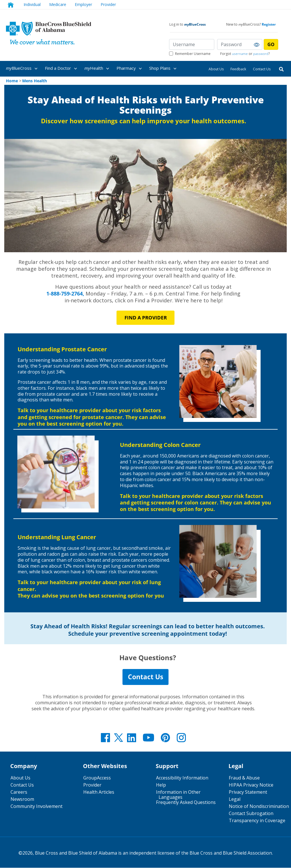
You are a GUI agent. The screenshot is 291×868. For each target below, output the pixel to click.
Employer (83, 4)
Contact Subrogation (251, 814)
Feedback (238, 69)
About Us (216, 69)
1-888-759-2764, (65, 294)
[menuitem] (25, 68)
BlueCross (23, 69)
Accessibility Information (182, 778)
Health (98, 69)
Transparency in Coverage (257, 821)
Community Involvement (37, 807)
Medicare (58, 4)
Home (12, 81)
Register (269, 24)
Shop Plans (164, 69)
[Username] (192, 44)
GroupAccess (97, 778)
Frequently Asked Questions (186, 803)
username (240, 54)
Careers (19, 792)
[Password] (240, 44)
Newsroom (22, 799)
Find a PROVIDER (146, 318)
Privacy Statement (248, 792)
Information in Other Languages (178, 795)
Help (161, 785)
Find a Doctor (62, 69)
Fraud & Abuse (244, 778)
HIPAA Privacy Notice (251, 785)
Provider (108, 4)
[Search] (281, 69)
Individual (32, 4)
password (261, 54)
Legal (235, 799)
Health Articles (99, 792)
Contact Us (262, 69)
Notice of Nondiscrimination (259, 807)
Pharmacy (130, 69)
